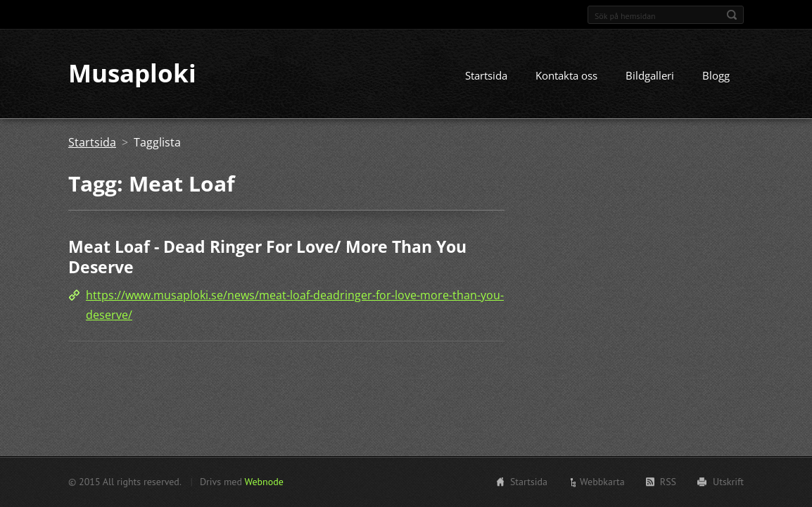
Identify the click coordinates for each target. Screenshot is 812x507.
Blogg (716, 76)
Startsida (486, 76)
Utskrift (728, 482)
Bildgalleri (650, 76)
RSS (668, 482)
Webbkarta (602, 482)
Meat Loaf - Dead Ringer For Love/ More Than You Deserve (267, 258)
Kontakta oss (566, 76)
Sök (732, 15)
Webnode (264, 482)
